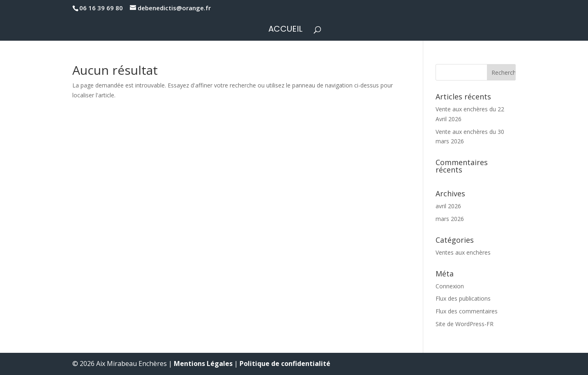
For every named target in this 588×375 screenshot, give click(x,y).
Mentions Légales (203, 363)
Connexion (450, 286)
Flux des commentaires (467, 311)
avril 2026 (448, 206)
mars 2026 (450, 219)
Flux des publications (463, 298)
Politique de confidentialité (285, 363)
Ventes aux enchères (463, 252)
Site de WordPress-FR (465, 324)
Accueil (285, 30)
